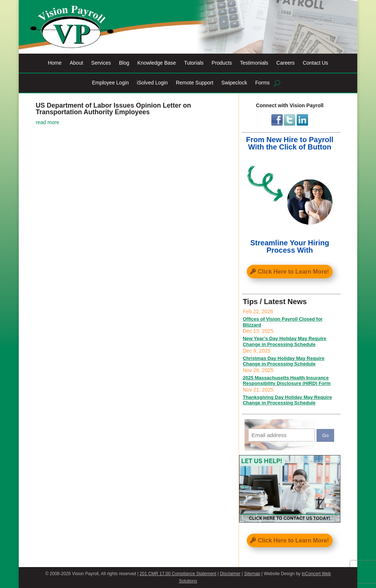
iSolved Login (152, 83)
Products (222, 63)
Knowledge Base (157, 63)
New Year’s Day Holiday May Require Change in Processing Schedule (284, 341)
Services (101, 63)
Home (55, 63)
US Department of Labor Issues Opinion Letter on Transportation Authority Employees (113, 109)
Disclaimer (230, 574)
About (77, 63)
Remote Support (195, 83)
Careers (286, 63)
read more (47, 122)
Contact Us (315, 63)
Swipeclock (234, 83)
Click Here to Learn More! (293, 272)
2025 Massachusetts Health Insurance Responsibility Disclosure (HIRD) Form (287, 381)
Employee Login (110, 83)
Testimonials (254, 63)
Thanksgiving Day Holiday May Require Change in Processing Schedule (287, 400)
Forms (263, 83)
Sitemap (252, 574)
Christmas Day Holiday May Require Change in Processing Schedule (284, 361)
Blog (124, 63)
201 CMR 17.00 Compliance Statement (178, 574)
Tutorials (194, 63)
